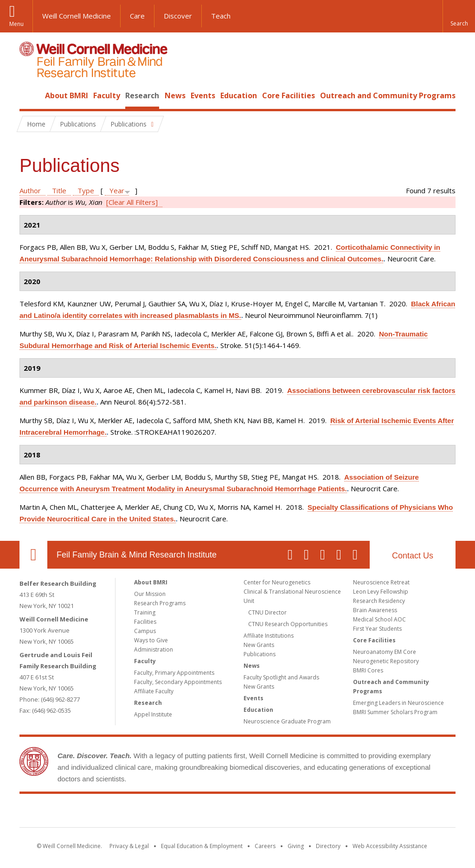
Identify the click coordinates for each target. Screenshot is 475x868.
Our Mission (150, 594)
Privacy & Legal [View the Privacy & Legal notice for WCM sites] (129, 846)
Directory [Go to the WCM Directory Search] (328, 846)
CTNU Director (267, 612)
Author (30, 190)
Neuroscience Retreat (381, 582)
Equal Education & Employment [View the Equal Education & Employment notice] (202, 846)
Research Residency (379, 601)
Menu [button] (16, 24)
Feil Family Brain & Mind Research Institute (137, 555)
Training (145, 612)
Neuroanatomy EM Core (385, 652)
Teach (221, 16)
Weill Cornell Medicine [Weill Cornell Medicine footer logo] (170, 812)
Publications (260, 654)
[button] (459, 16)
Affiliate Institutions (269, 636)
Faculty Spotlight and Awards (281, 677)
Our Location (33, 555)
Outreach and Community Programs (388, 95)
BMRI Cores (368, 670)
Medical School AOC (379, 619)
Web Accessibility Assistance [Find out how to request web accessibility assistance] (390, 846)
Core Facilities (289, 95)
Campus (145, 631)
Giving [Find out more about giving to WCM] (296, 846)
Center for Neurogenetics (277, 582)
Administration (154, 649)
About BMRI (67, 95)
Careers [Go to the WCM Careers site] (265, 846)
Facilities (145, 622)
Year (117, 190)
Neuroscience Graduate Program (287, 721)
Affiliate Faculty (154, 691)
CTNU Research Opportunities (288, 624)
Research (142, 95)
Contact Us (413, 556)
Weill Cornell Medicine (77, 16)
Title (59, 190)
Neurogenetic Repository (386, 661)
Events (203, 95)
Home (30, 95)
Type (86, 190)
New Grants (259, 645)
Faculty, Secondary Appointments (178, 682)
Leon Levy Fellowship (381, 592)
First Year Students (377, 629)
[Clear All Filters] (132, 202)
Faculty (107, 95)
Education (239, 95)
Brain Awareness (375, 610)
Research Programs (160, 603)
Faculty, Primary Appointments (174, 673)
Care (137, 16)
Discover (178, 16)
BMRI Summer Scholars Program (395, 712)
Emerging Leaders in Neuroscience (398, 703)
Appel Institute (153, 714)
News (175, 95)
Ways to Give (151, 640)
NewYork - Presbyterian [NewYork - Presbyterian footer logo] (315, 812)
